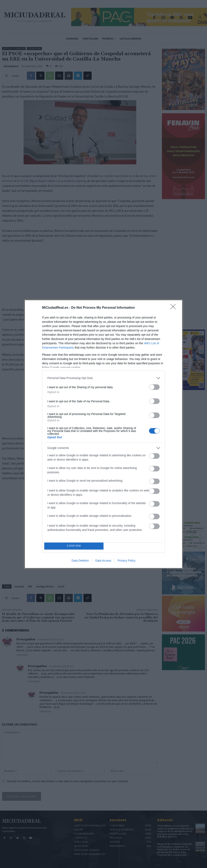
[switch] (154, 387)
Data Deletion (80, 561)
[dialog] (103, 434)
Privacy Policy (127, 561)
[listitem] (103, 378)
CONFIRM (74, 546)
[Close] (174, 308)
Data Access (103, 561)
